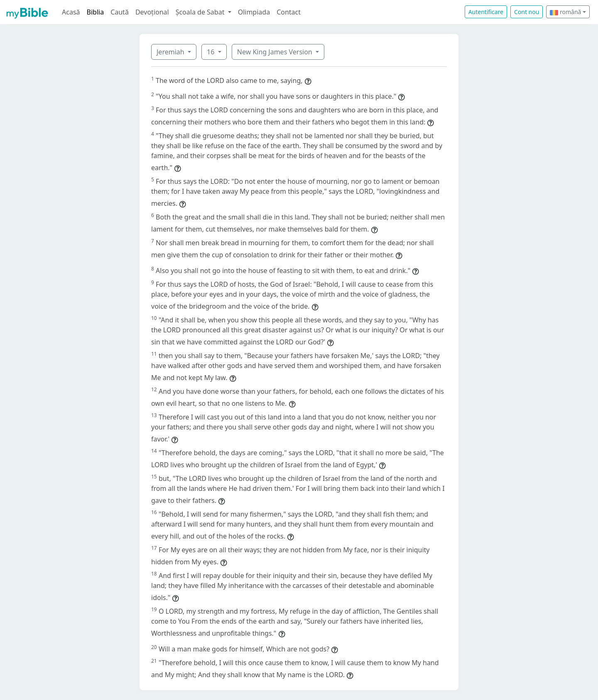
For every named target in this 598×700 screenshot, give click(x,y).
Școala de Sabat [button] (201, 12)
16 (211, 52)
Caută (120, 12)
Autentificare (486, 12)
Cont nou (527, 12)
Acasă (71, 12)
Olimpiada (254, 12)
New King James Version (276, 52)
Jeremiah (171, 52)
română (565, 12)
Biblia (96, 12)
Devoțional (152, 12)
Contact (289, 12)
